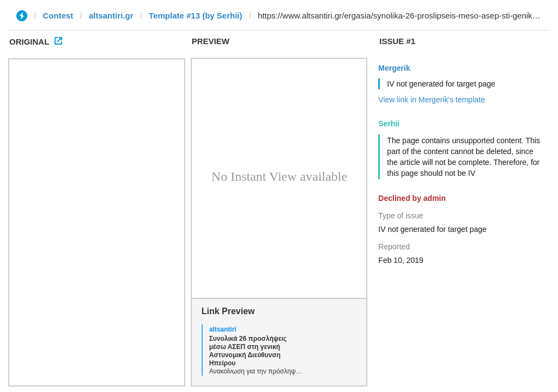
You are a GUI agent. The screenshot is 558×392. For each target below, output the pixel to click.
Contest (58, 16)
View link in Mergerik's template (431, 100)
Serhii (389, 124)
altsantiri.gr (111, 16)
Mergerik (394, 68)
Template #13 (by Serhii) (195, 16)
